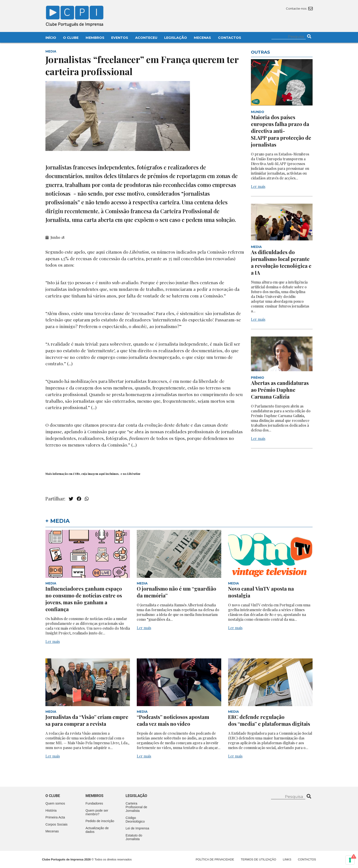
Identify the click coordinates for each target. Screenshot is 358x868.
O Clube (71, 38)
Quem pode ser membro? (97, 812)
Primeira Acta (55, 817)
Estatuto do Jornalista (134, 837)
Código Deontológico (135, 820)
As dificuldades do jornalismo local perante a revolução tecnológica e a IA (281, 262)
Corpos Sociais (57, 824)
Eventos (120, 38)
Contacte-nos (299, 8)
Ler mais (258, 186)
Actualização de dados (97, 830)
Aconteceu (146, 38)
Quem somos (55, 803)
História (51, 810)
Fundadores (94, 803)
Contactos (230, 38)
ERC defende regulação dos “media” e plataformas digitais (270, 720)
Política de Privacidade (215, 859)
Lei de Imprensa (137, 828)
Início (51, 38)
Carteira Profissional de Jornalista (136, 807)
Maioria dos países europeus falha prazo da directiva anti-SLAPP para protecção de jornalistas (281, 131)
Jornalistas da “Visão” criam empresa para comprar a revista (87, 720)
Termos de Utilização (259, 859)
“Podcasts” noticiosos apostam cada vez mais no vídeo (173, 720)
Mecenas (202, 38)
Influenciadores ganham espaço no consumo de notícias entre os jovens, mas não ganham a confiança (84, 599)
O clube (53, 796)
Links (287, 859)
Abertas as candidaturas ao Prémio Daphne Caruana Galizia (280, 390)
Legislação (176, 38)
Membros (95, 38)
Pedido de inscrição (100, 821)
